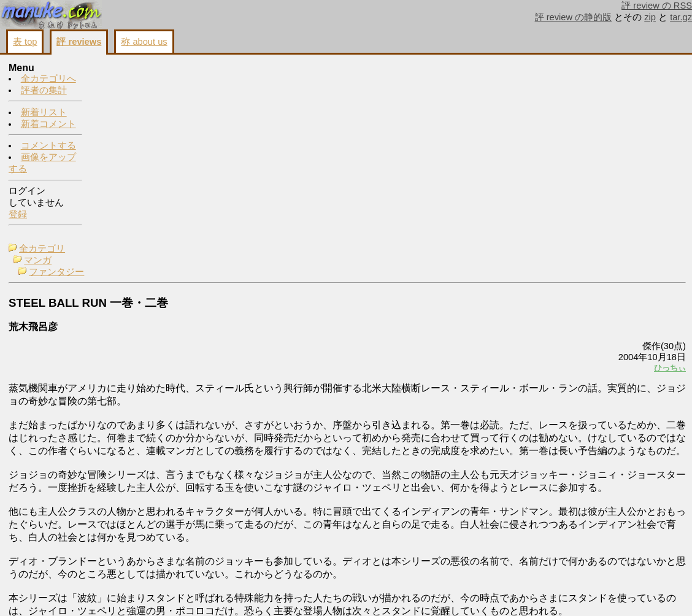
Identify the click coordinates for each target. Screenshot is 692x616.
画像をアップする (475, 592)
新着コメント (48, 125)
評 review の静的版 (574, 17)
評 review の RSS (657, 6)
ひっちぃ (517, 188)
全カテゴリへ (48, 79)
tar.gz (681, 17)
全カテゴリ (128, 69)
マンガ (124, 80)
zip (650, 17)
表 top (25, 42)
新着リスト (44, 113)
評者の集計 (44, 91)
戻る (523, 592)
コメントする (48, 146)
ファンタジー (142, 92)
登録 (18, 215)
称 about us (144, 42)
